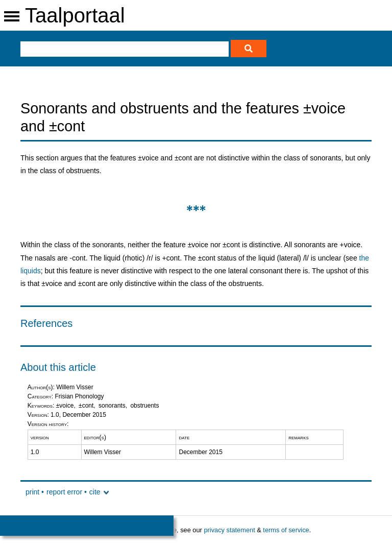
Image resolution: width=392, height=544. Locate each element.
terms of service (286, 530)
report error (64, 492)
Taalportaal (75, 15)
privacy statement (229, 530)
